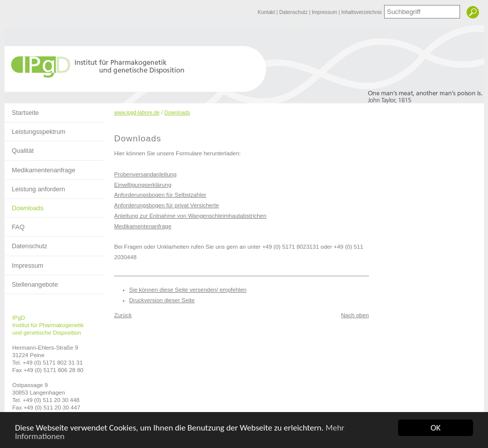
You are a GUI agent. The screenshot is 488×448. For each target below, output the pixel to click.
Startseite (22, 110)
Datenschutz (294, 12)
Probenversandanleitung (146, 174)
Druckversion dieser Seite (162, 300)
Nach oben (355, 315)
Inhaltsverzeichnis (361, 12)
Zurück (123, 315)
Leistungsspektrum (35, 129)
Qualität (19, 148)
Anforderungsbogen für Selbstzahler (160, 195)
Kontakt (267, 12)
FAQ (15, 224)
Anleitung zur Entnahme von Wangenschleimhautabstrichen (191, 216)
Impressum (325, 12)
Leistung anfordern (35, 186)
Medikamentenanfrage (40, 167)
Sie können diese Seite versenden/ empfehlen (188, 290)
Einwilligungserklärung (143, 185)
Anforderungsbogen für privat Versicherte (167, 205)
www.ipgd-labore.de (137, 113)
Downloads (24, 205)
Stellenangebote (31, 282)
